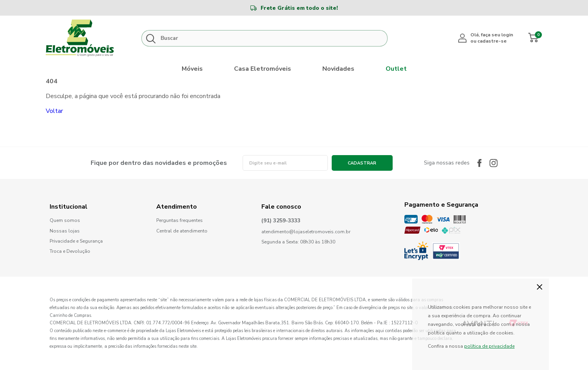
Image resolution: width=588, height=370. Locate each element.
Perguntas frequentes (180, 221)
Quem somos (65, 221)
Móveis (192, 69)
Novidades (338, 69)
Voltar (54, 111)
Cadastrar (362, 163)
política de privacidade (489, 346)
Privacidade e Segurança (76, 241)
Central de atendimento (182, 231)
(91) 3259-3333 (281, 221)
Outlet (396, 69)
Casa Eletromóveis (263, 69)
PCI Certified (446, 251)
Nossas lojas (65, 231)
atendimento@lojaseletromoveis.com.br (306, 232)
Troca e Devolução (70, 251)
